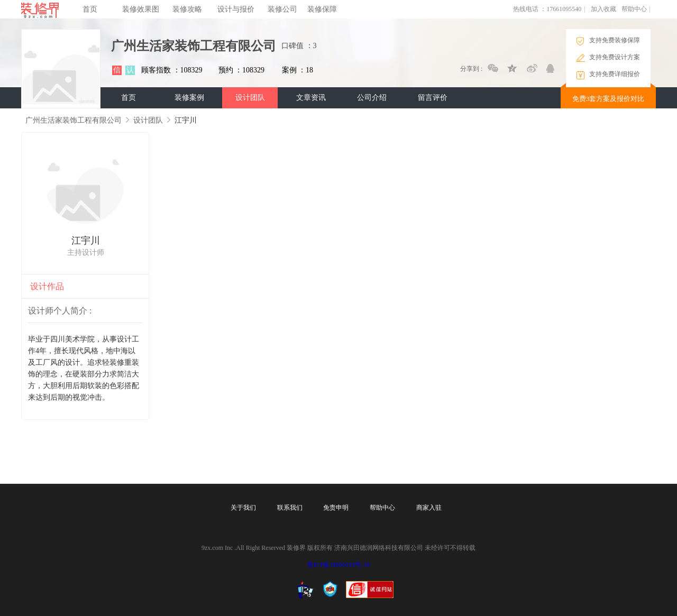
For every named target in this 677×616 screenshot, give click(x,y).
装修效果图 (141, 9)
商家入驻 (429, 508)
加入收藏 (603, 9)
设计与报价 (236, 9)
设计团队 (250, 98)
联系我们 (290, 508)
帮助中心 (634, 9)
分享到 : (471, 69)
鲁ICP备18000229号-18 (339, 565)
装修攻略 (187, 9)
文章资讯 (311, 98)
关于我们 (243, 508)
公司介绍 (372, 98)
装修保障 (322, 9)
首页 (90, 9)
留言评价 (433, 98)
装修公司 (282, 9)
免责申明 (336, 508)
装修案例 (189, 98)
